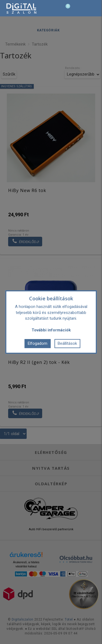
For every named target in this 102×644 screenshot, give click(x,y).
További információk (51, 330)
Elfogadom (38, 343)
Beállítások (67, 343)
